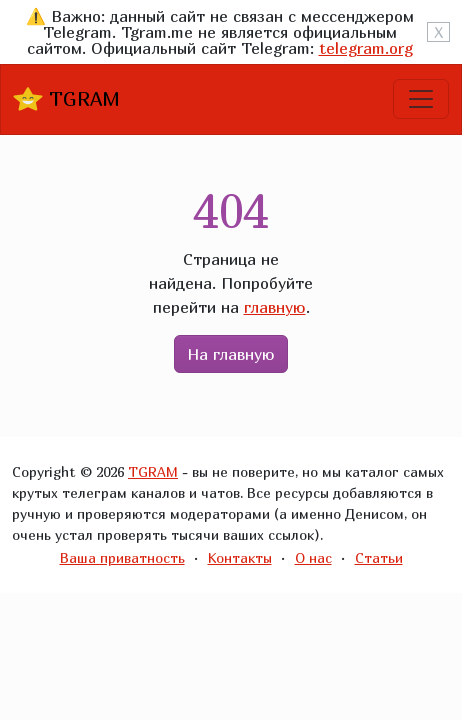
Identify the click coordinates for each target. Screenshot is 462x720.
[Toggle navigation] (421, 99)
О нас (313, 557)
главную (275, 307)
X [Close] (438, 32)
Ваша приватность (122, 557)
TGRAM (66, 99)
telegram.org (366, 48)
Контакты (240, 557)
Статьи (379, 557)
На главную (231, 354)
